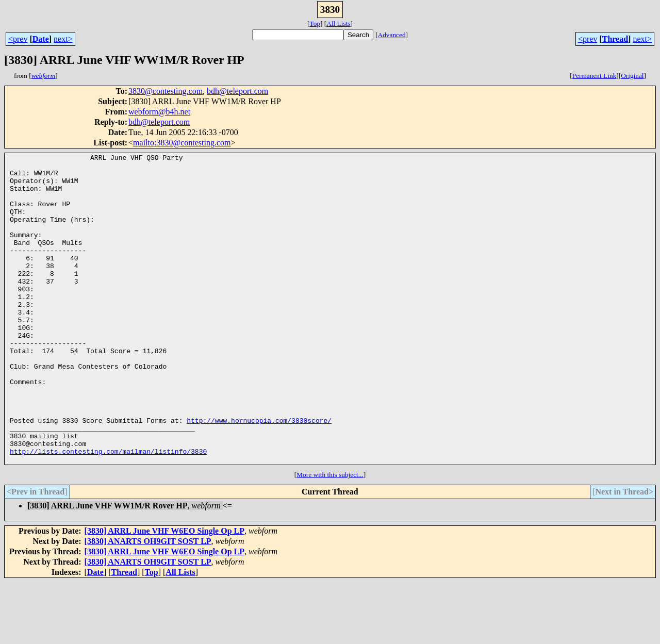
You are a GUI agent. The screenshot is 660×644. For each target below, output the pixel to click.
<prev (18, 39)
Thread (615, 39)
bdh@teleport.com (237, 91)
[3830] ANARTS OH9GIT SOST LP (148, 603)
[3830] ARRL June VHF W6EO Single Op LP (164, 593)
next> (63, 39)
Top (315, 23)
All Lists (338, 23)
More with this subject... (330, 536)
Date (41, 39)
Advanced (392, 35)
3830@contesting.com (166, 91)
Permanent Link (595, 76)
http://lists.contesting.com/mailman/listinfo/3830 (108, 511)
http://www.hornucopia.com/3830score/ (259, 474)
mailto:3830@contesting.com (182, 143)
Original (632, 76)
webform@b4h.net (159, 112)
